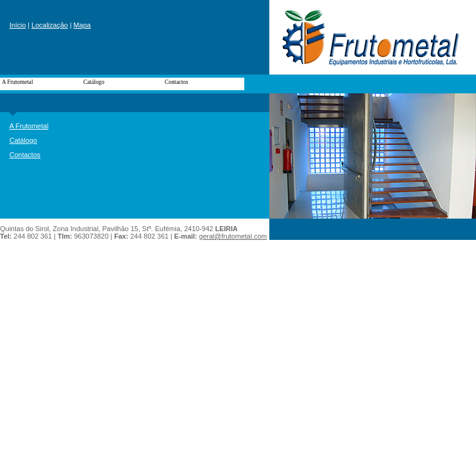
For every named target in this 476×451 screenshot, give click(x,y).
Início (18, 25)
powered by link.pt (441, 247)
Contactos (25, 155)
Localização (49, 25)
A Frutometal (29, 126)
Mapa (82, 25)
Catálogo (23, 140)
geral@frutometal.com (233, 236)
